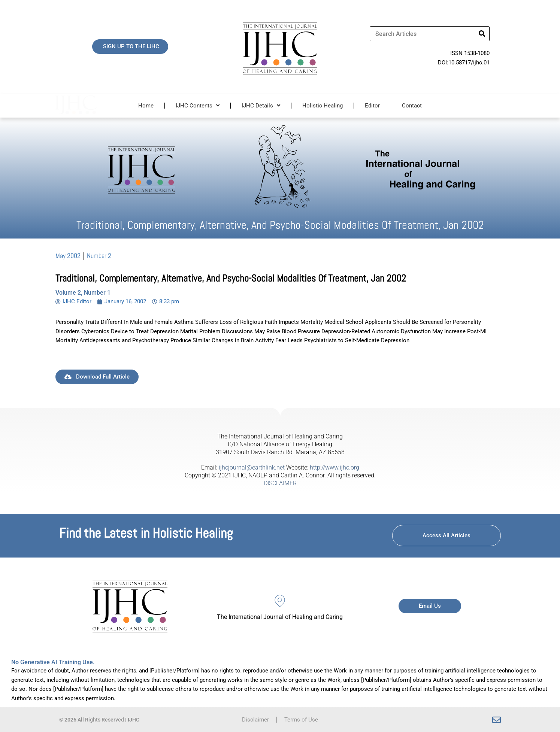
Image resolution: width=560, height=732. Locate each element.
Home (146, 106)
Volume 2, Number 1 (83, 293)
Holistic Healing (323, 106)
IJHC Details (261, 105)
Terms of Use (301, 720)
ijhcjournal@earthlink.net (252, 467)
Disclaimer (255, 720)
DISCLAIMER (280, 483)
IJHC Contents (198, 105)
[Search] (482, 34)
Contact (412, 106)
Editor (372, 106)
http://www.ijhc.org (335, 467)
